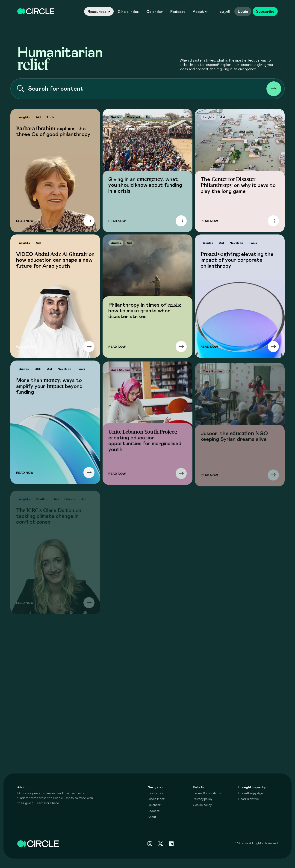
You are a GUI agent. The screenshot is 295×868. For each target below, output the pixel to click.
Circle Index (128, 12)
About (200, 12)
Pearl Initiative (249, 799)
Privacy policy (203, 799)
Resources (99, 12)
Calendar (155, 12)
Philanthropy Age (251, 793)
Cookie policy (202, 805)
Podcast (178, 12)
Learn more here (47, 803)
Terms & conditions (207, 793)
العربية (225, 12)
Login (243, 12)
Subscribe (265, 12)
